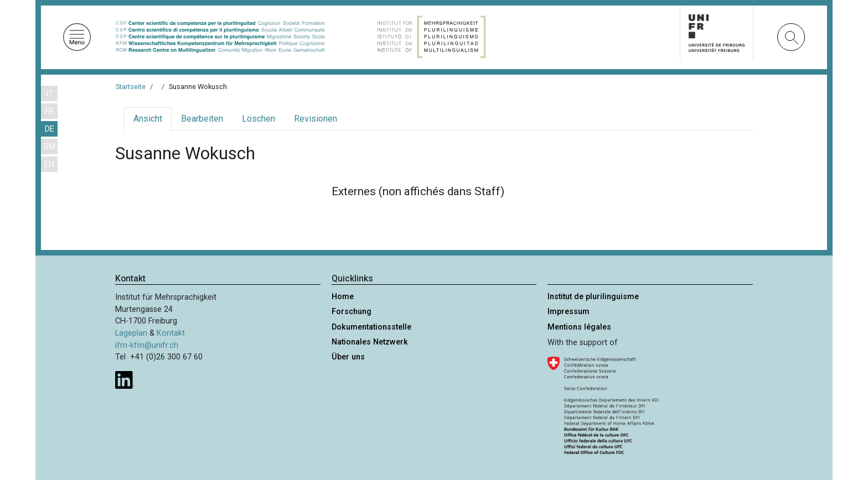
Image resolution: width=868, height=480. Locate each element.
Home (343, 297)
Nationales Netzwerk (370, 342)
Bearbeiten (202, 119)
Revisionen (316, 119)
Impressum (569, 312)
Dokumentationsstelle (371, 327)
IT (50, 94)
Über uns (348, 357)
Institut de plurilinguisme (593, 297)
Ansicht (148, 119)
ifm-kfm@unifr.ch (147, 345)
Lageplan (131, 333)
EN (49, 165)
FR (49, 111)
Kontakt (171, 333)
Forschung (352, 312)
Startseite (131, 87)
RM (50, 147)
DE (50, 129)
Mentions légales (579, 327)
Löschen (259, 119)
